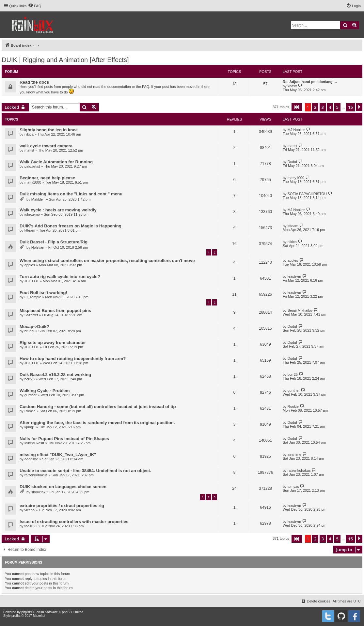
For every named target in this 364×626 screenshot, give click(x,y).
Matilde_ (38, 199)
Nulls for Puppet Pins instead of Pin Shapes (64, 439)
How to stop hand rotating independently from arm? (73, 359)
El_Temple (33, 297)
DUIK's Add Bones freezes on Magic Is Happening (71, 226)
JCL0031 (32, 281)
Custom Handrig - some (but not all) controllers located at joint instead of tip (98, 407)
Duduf (292, 162)
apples (30, 265)
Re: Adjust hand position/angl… (310, 82)
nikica (29, 134)
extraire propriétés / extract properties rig (62, 506)
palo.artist (32, 166)
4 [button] (330, 107)
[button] (297, 107)
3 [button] (323, 107)
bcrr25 (30, 379)
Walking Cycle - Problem (45, 391)
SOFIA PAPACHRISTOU (307, 194)
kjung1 (30, 427)
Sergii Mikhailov (300, 310)
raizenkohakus (36, 475)
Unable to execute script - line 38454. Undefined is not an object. (85, 471)
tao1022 (31, 526)
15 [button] (350, 107)
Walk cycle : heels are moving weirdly (58, 210)
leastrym (294, 276)
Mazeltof (39, 616)
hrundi (30, 331)
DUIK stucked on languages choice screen (63, 487)
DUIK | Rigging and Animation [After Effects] (65, 60)
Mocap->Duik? (34, 327)
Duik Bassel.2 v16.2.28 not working (55, 375)
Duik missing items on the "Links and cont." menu (71, 194)
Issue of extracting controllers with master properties (74, 522)
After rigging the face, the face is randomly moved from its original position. (97, 423)
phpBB (26, 612)
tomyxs (293, 486)
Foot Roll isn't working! (43, 293)
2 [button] (315, 107)
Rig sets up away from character (53, 343)
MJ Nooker (296, 130)
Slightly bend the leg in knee (49, 130)
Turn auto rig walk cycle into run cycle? (60, 277)
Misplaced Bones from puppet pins (55, 311)
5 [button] (337, 107)
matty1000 (33, 182)
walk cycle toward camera (46, 146)
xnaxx (292, 86)
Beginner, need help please (47, 178)
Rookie (30, 411)
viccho (30, 510)
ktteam (30, 230)
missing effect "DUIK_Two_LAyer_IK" (58, 455)
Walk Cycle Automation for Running (56, 162)
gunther (31, 395)
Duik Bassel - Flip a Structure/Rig (54, 242)
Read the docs (34, 82)
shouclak (38, 492)
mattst (29, 150)
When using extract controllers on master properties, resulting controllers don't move (107, 261)
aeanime (31, 459)
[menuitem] (35, 6)
